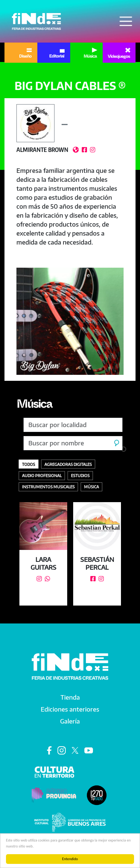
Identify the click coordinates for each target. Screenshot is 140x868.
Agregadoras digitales (68, 464)
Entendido (70, 859)
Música (34, 406)
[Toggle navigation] (126, 21)
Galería (70, 721)
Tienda (70, 697)
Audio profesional (42, 475)
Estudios (80, 475)
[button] (70, 321)
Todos (29, 464)
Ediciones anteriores (70, 709)
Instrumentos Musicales (48, 487)
